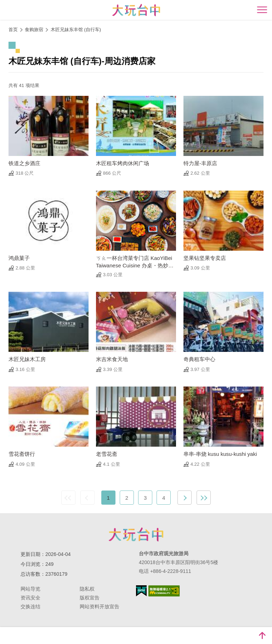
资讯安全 (30, 598)
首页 (13, 30)
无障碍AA (164, 591)
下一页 (185, 498)
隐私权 (87, 589)
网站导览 (30, 589)
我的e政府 (141, 591)
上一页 (87, 498)
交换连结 (30, 607)
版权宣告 (90, 598)
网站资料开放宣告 (100, 607)
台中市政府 (136, 534)
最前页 (68, 498)
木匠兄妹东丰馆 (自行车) (76, 30)
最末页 (204, 498)
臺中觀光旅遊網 (136, 10)
